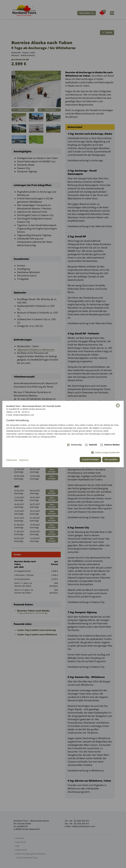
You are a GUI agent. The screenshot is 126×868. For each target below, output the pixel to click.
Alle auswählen (111, 459)
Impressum (24, 460)
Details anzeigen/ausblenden (107, 453)
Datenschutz (12, 460)
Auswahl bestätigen (90, 459)
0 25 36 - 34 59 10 (22, 412)
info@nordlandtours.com (23, 415)
